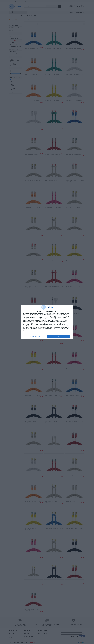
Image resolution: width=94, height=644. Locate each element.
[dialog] (47, 322)
